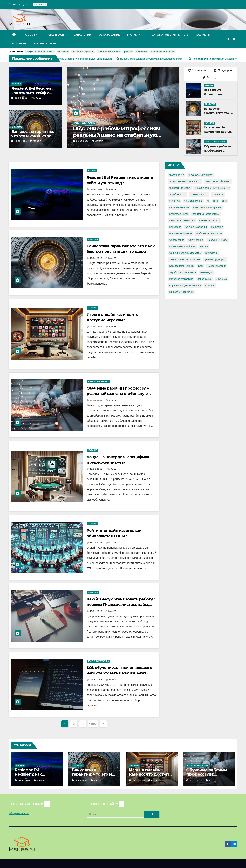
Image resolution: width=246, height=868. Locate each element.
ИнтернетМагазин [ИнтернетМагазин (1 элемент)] (179, 207)
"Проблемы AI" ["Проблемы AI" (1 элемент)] (178, 194)
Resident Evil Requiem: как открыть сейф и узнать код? (32, 93)
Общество (17, 127)
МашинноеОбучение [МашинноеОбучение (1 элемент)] (181, 233)
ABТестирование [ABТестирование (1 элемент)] (193, 201)
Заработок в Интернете (170, 35)
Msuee (36, 98)
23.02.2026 (83, 141)
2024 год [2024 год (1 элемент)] (174, 201)
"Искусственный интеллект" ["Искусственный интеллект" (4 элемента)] (185, 181)
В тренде (211, 78)
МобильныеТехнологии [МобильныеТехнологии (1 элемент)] (209, 233)
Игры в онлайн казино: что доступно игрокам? (219, 132)
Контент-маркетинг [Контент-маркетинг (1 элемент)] (196, 227)
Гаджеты (203, 35)
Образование (109, 35)
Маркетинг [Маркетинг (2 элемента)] (217, 227)
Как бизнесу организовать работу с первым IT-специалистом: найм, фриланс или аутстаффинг (121, 605)
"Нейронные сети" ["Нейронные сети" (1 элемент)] (180, 188)
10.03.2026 (21, 141)
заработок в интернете (109, 52)
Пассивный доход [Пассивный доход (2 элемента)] (218, 240)
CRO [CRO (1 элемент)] (216, 201)
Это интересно (46, 44)
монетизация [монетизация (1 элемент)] (204, 279)
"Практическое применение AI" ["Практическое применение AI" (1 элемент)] (212, 188)
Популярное (224, 71)
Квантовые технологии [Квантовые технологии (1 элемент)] (182, 220)
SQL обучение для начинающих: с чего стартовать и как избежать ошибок (119, 673)
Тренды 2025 (55, 35)
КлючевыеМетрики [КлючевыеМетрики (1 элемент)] (209, 220)
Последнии (197, 70)
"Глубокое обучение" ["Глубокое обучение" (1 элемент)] (200, 175)
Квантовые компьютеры (163, 52)
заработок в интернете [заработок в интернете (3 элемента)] (183, 272)
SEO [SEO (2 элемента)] (225, 201)
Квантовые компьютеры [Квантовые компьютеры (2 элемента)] (206, 214)
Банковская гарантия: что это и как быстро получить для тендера (33, 136)
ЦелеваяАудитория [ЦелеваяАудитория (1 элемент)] (214, 259)
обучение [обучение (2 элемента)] (221, 279)
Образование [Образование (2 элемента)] (177, 240)
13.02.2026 (97, 611)
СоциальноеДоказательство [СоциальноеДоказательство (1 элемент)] (185, 253)
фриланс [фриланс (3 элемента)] (210, 285)
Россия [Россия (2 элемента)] (204, 246)
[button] (228, 39)
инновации (63, 52)
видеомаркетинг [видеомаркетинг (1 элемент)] (217, 266)
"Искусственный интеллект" (40, 52)
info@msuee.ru (19, 813)
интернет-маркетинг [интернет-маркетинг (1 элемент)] (181, 279)
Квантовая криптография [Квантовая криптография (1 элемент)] (207, 207)
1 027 (93, 724)
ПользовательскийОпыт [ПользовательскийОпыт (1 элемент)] (183, 246)
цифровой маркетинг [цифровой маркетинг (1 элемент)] (181, 292)
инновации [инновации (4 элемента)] (206, 272)
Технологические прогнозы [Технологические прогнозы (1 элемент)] (184, 259)
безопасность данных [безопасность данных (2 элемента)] (182, 266)
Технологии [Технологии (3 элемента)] (211, 253)
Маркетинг (136, 35)
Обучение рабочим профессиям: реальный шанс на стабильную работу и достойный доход (117, 135)
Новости (30, 35)
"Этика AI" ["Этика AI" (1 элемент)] (218, 194)
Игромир (19, 44)
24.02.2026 (97, 327)
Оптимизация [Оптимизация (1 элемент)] (196, 240)
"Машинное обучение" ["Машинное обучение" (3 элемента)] (218, 181)
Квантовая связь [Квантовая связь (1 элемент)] (179, 214)
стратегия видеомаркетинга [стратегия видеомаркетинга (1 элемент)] (185, 285)
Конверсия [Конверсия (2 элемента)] (175, 227)
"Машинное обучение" (83, 52)
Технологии (82, 35)
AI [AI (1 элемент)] (208, 201)
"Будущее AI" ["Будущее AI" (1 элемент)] (177, 175)
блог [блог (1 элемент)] (201, 266)
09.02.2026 (97, 680)
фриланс (128, 52)
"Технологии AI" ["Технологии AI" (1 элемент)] (199, 194)
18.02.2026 (97, 469)
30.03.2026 (21, 98)
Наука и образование (84, 123)
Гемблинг (210, 123)
